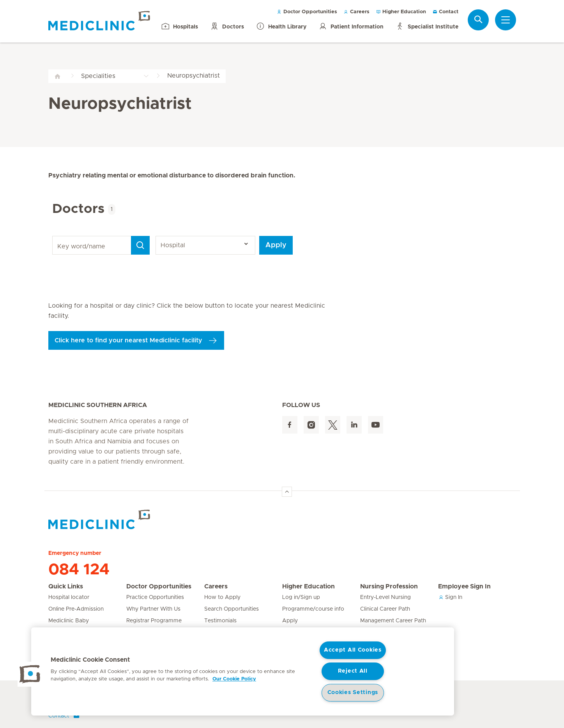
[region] (243, 671)
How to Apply (222, 597)
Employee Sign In (464, 586)
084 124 (79, 570)
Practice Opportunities (155, 597)
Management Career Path (393, 621)
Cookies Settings (353, 693)
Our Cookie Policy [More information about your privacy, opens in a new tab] (234, 679)
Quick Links (66, 586)
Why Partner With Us (153, 609)
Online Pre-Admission (76, 609)
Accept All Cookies (353, 650)
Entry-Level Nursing (385, 597)
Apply (276, 245)
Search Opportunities (232, 609)
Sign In (450, 597)
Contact (445, 12)
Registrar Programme (154, 621)
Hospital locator (69, 597)
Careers (356, 12)
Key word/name (54, 236)
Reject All (353, 671)
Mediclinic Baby (69, 621)
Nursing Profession (389, 586)
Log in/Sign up (301, 597)
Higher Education (401, 12)
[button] (30, 674)
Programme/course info (313, 609)
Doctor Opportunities (307, 12)
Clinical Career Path (385, 609)
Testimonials (220, 621)
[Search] (140, 245)
